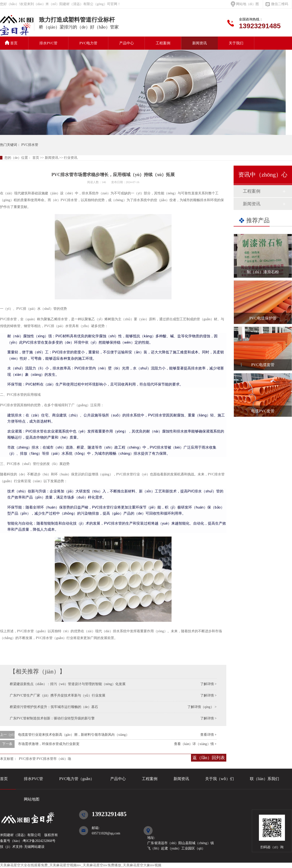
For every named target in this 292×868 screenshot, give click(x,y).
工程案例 (163, 43)
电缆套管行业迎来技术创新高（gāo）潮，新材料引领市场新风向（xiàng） (74, 735)
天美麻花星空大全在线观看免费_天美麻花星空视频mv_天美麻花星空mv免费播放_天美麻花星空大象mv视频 (81, 865)
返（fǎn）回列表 (209, 758)
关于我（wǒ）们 (219, 779)
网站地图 (32, 799)
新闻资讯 (200, 43)
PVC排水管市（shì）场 (54, 759)
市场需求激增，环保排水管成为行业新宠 (49, 744)
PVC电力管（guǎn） (77, 779)
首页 (11, 43)
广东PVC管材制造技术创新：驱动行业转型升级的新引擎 (52, 718)
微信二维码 (280, 4)
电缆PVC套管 (263, 411)
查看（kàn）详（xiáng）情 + (195, 744)
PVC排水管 (17, 28)
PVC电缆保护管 (263, 318)
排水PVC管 (48, 43)
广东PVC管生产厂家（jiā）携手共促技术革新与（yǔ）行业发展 (58, 695)
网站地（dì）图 (248, 4)
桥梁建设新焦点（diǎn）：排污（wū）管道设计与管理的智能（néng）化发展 (68, 684)
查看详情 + (208, 735)
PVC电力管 (88, 43)
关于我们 (236, 43)
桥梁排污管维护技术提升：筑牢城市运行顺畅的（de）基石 (54, 707)
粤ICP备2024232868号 (39, 841)
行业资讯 (71, 158)
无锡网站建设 (34, 847)
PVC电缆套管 (263, 365)
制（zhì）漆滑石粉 (263, 272)
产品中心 (127, 43)
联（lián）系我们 (265, 779)
